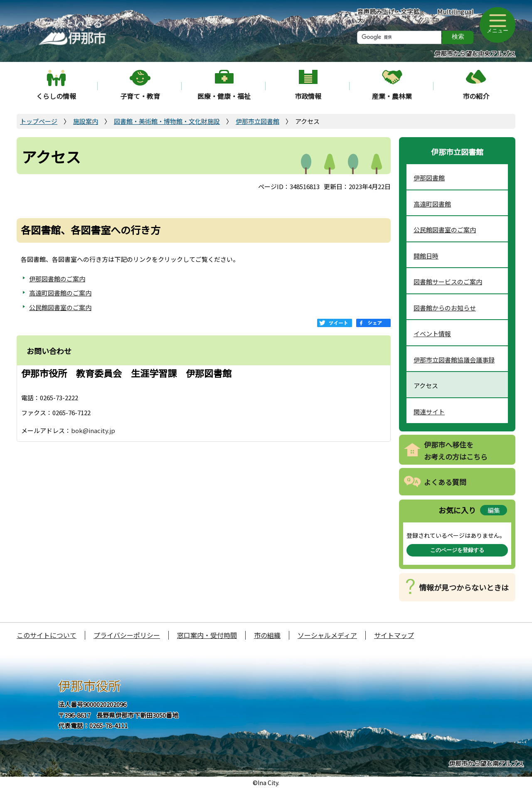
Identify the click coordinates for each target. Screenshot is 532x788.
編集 (494, 510)
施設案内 (86, 121)
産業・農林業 (392, 96)
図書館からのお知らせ (445, 308)
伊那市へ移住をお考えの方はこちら (456, 451)
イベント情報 (432, 334)
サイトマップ (394, 635)
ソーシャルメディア (327, 635)
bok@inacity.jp (93, 430)
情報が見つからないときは (464, 587)
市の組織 (267, 635)
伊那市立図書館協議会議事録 (454, 360)
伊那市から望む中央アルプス (475, 53)
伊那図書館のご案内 (57, 279)
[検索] (399, 37)
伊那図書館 (429, 178)
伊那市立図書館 (257, 121)
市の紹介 (476, 96)
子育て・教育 (140, 96)
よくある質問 (445, 482)
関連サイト (429, 412)
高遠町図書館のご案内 (60, 293)
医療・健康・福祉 (224, 96)
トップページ (39, 121)
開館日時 (426, 256)
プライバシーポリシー (127, 635)
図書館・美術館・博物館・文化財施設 (167, 121)
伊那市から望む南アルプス (486, 763)
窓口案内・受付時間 (207, 635)
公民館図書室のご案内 (60, 307)
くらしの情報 (56, 96)
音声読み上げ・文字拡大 (388, 16)
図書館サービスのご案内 (448, 282)
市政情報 (308, 96)
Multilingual (455, 11)
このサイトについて (47, 635)
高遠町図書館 (432, 204)
